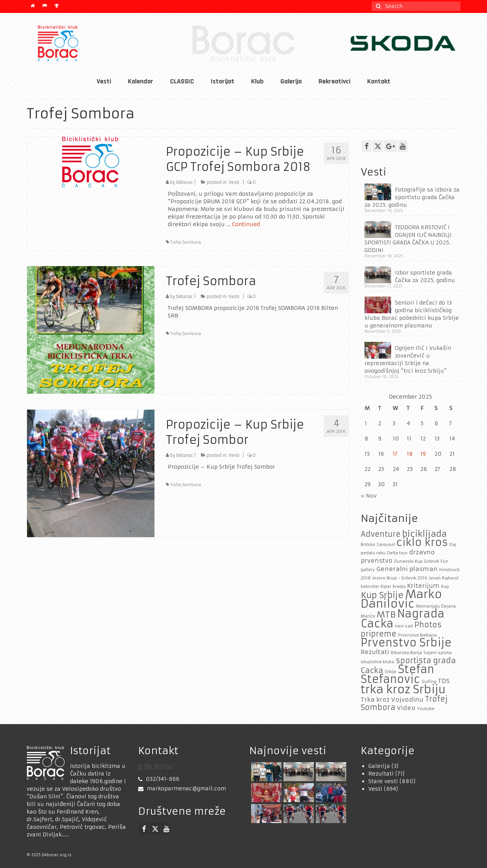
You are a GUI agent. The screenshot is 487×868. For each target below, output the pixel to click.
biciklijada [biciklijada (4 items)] (424, 534)
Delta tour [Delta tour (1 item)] (397, 553)
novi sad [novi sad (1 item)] (404, 626)
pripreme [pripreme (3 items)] (379, 634)
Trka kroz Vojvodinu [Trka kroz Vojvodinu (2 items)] (392, 700)
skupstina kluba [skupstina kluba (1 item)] (377, 662)
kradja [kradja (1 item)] (399, 586)
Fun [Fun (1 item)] (444, 561)
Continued (246, 224)
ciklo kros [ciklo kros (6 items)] (422, 542)
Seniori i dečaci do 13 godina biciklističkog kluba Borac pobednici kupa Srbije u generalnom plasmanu (412, 314)
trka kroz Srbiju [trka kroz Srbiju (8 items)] (403, 689)
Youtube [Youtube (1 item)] (426, 709)
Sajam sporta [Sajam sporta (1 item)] (438, 653)
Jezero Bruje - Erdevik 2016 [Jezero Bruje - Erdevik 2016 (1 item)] (400, 578)
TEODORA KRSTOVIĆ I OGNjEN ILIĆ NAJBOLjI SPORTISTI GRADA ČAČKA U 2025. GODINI (408, 239)
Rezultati (381, 774)
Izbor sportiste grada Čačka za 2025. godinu (425, 276)
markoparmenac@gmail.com (182, 788)
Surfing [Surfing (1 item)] (429, 682)
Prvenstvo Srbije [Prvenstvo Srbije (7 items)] (406, 643)
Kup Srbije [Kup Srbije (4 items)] (382, 595)
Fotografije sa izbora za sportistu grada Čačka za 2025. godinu (412, 197)
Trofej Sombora (185, 242)
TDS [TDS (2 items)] (444, 681)
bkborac (185, 182)
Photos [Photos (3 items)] (428, 625)
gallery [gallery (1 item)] (368, 570)
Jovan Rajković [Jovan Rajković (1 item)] (444, 578)
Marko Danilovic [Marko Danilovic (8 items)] (401, 599)
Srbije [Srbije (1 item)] (391, 672)
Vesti (234, 182)
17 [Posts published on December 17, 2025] (395, 454)
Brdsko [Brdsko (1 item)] (368, 545)
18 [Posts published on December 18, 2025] (410, 454)
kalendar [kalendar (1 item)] (370, 586)
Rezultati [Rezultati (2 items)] (375, 652)
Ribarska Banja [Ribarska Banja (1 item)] (406, 653)
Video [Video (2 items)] (406, 708)
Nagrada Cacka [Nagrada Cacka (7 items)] (403, 619)
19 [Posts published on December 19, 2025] (423, 454)
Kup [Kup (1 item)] (445, 586)
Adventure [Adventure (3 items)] (381, 534)
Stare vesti (383, 781)
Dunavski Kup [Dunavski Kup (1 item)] (408, 561)
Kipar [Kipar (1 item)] (386, 586)
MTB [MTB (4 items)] (386, 614)
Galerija (379, 766)
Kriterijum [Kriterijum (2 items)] (423, 586)
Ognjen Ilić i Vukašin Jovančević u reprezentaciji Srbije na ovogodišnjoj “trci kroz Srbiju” (408, 359)
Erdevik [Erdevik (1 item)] (432, 561)
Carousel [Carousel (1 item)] (386, 545)
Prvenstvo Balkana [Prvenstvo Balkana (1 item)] (417, 635)
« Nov (369, 496)
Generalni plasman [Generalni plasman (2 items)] (407, 569)
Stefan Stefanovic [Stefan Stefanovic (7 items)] (397, 674)
